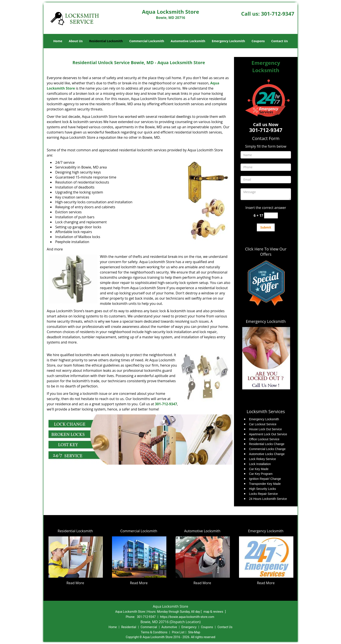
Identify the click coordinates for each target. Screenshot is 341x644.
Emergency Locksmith (228, 41)
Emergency (189, 627)
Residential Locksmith (106, 41)
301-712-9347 (278, 14)
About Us (76, 41)
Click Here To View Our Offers (266, 252)
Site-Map (194, 632)
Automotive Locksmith (188, 41)
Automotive (169, 627)
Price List (178, 632)
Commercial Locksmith (147, 41)
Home (58, 41)
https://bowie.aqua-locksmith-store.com (187, 617)
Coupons (258, 41)
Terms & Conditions (154, 632)
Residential (129, 627)
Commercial (149, 627)
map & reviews (214, 612)
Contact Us (279, 41)
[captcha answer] (271, 216)
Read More (75, 583)
